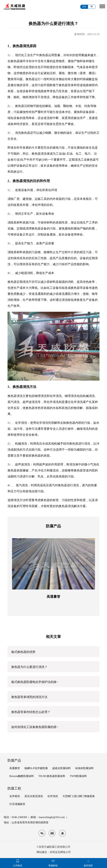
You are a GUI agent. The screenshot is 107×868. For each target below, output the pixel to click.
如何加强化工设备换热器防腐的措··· (35, 727)
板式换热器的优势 (23, 652)
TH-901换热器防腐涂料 (52, 776)
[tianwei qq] (62, 833)
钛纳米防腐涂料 (84, 768)
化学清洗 (53, 796)
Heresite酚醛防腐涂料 (22, 776)
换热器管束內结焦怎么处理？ (31, 712)
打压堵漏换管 (17, 804)
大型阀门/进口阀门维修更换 (79, 796)
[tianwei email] (52, 833)
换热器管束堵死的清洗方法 (29, 697)
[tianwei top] (88, 861)
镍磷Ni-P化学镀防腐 (36, 768)
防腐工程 (14, 788)
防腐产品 (14, 760)
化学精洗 (15, 796)
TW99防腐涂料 (78, 776)
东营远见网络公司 (60, 852)
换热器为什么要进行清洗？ (29, 667)
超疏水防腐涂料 (61, 768)
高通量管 (53, 597)
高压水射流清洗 (34, 796)
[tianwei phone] (18, 861)
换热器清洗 (39, 154)
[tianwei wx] (42, 833)
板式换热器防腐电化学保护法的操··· (35, 682)
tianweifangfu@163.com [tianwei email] (52, 817)
